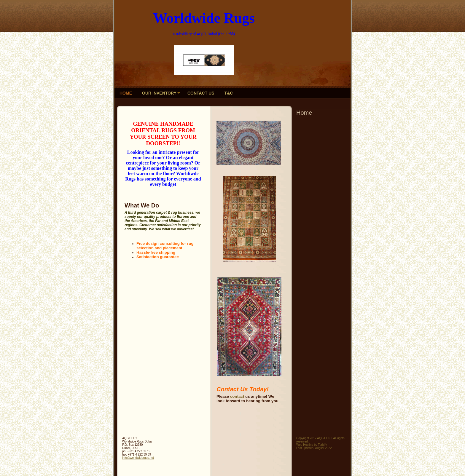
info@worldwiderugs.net (138, 458)
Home (126, 93)
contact (237, 396)
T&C (229, 93)
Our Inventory (159, 93)
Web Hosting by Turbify (312, 445)
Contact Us (201, 93)
